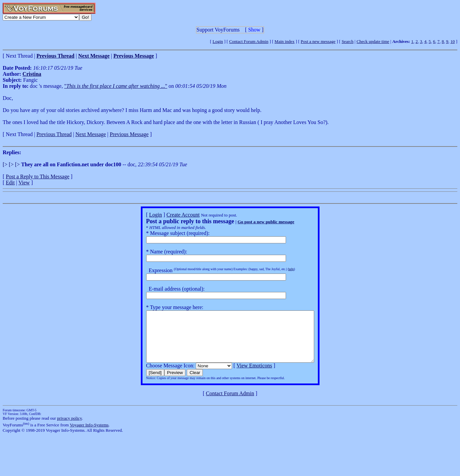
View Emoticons (244, 376)
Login (218, 41)
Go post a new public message (256, 222)
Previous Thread (54, 134)
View (24, 183)
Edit (10, 183)
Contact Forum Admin (249, 41)
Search (348, 41)
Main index (285, 41)
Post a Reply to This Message (37, 176)
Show (254, 30)
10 (452, 41)
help (281, 269)
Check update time (373, 41)
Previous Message (129, 134)
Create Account (173, 215)
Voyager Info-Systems (89, 435)
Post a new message (318, 41)
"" (116, 86)
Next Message (91, 134)
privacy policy (69, 428)
